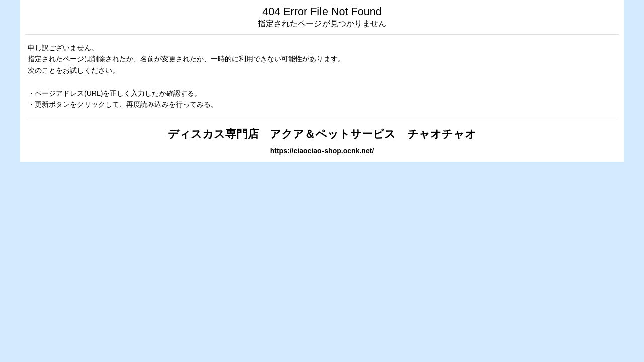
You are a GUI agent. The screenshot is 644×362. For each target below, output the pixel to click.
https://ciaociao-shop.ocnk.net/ (322, 151)
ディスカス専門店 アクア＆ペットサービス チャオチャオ (322, 134)
